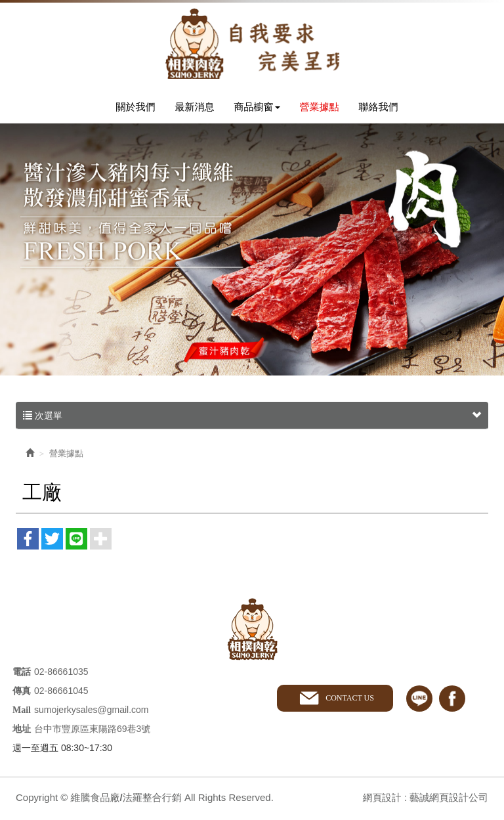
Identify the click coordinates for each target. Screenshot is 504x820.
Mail (22, 713)
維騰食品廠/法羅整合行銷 (252, 44)
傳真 (22, 694)
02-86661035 (61, 674)
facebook (452, 701)
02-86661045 (61, 693)
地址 (22, 732)
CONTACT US (349, 701)
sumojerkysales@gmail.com (91, 712)
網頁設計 (381, 800)
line (419, 701)
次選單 (252, 418)
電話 (22, 675)
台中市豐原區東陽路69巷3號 (92, 731)
